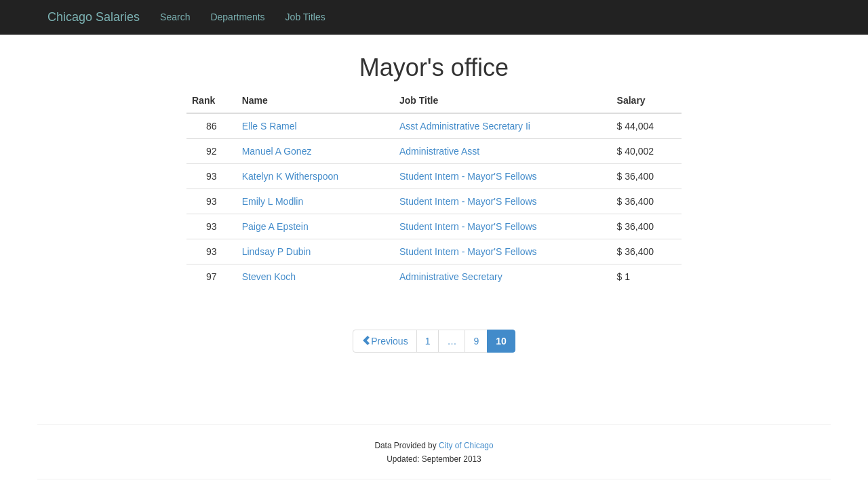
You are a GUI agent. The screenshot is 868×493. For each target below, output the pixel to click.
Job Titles (305, 17)
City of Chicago (466, 446)
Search (175, 17)
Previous (384, 341)
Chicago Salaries (94, 17)
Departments (237, 17)
